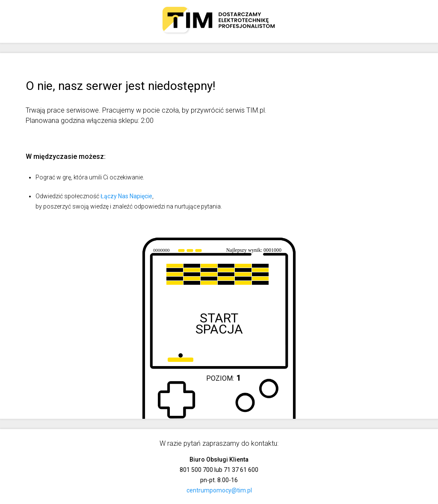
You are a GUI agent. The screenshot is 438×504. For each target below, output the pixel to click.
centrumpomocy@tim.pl (219, 490)
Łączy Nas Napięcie (126, 196)
